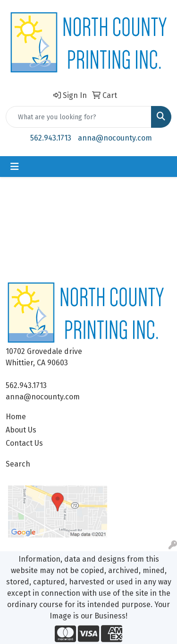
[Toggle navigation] (15, 167)
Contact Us (24, 443)
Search (18, 464)
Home (16, 417)
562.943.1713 (51, 138)
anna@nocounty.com (115, 138)
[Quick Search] (79, 117)
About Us (21, 430)
